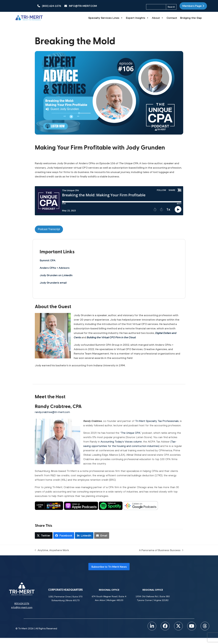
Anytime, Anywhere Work (52, 550)
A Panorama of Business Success (161, 550)
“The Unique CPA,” (131, 433)
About (168, 18)
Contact (182, 18)
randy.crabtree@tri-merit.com (52, 412)
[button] (44, 535)
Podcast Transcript (49, 229)
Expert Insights (148, 18)
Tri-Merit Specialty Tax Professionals (157, 421)
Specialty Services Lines (116, 18)
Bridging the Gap (201, 18)
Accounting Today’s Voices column (121, 442)
